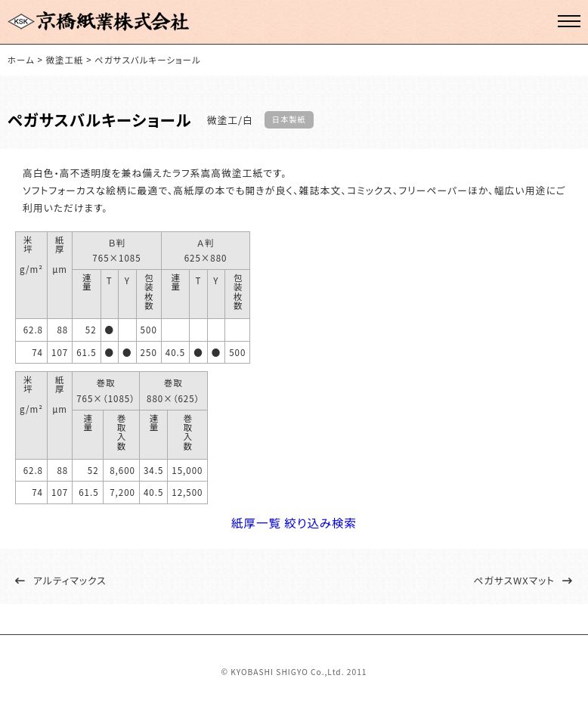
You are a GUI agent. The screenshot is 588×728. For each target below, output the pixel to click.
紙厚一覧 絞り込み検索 (294, 532)
